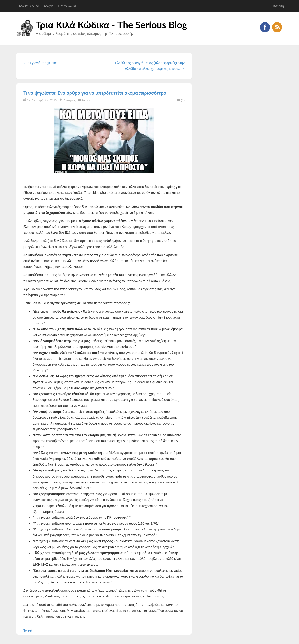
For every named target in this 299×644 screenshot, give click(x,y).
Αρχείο (49, 6)
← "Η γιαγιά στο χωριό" (40, 63)
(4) (181, 100)
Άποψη (87, 100)
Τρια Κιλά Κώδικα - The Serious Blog (111, 25)
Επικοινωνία (67, 6)
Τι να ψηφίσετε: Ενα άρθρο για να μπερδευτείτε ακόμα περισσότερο (95, 93)
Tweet (28, 630)
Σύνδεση (278, 6)
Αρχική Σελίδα (29, 6)
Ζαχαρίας (69, 100)
